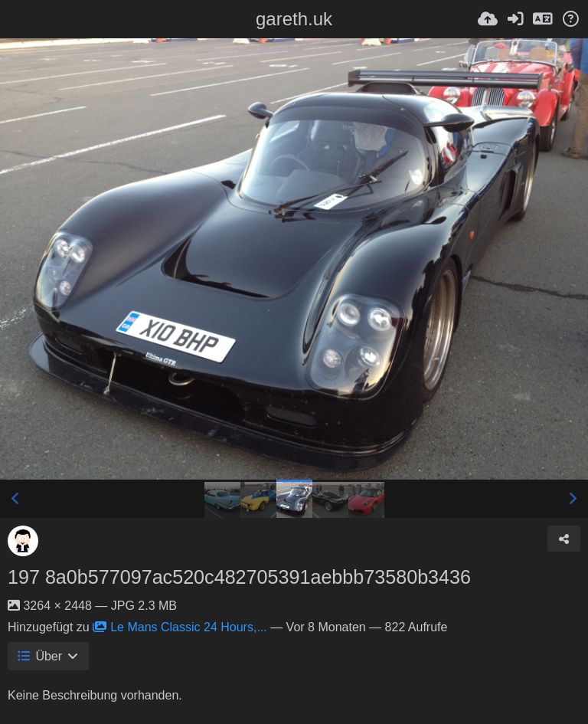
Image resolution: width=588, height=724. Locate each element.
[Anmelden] (515, 19)
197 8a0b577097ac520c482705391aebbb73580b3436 (239, 577)
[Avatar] (23, 541)
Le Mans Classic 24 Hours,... (180, 627)
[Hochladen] (488, 19)
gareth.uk (294, 19)
